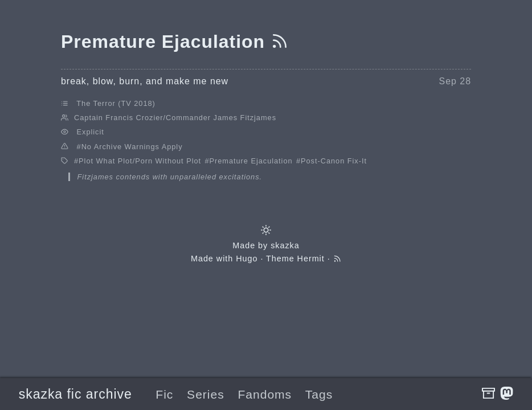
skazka (285, 245)
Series (206, 394)
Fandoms (265, 394)
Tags (319, 394)
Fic (164, 394)
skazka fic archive (75, 394)
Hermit (311, 259)
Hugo (247, 259)
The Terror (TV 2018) (116, 103)
